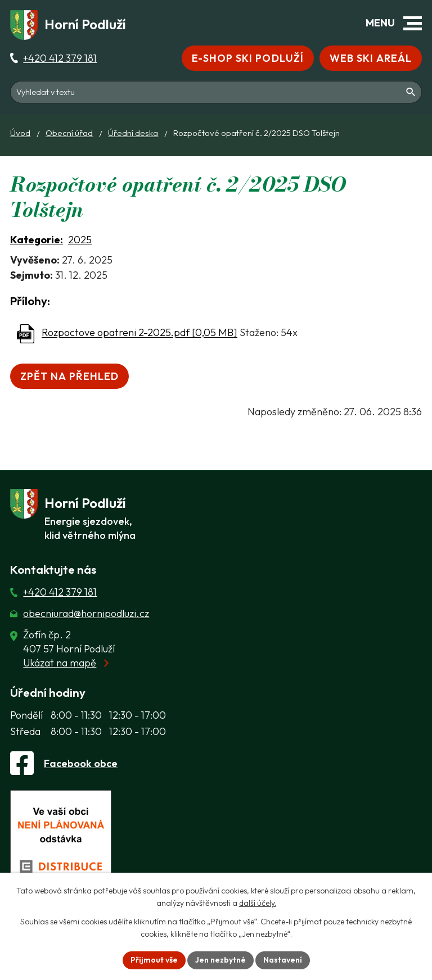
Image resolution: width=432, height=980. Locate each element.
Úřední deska (133, 133)
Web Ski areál (371, 58)
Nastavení (283, 960)
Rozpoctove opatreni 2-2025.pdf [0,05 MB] (139, 333)
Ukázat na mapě (60, 663)
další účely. (258, 904)
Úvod (20, 133)
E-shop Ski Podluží (248, 58)
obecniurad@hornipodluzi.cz (86, 613)
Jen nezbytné (220, 960)
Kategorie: (37, 240)
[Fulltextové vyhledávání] (216, 92)
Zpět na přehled (69, 376)
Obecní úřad (69, 133)
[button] (413, 23)
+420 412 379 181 (60, 58)
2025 (80, 240)
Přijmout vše (154, 960)
